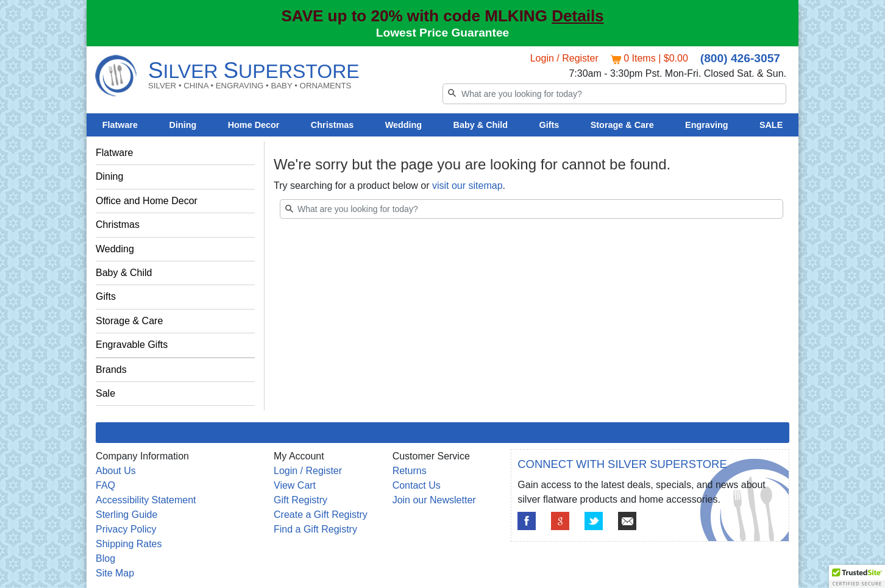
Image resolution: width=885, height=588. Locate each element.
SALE (771, 125)
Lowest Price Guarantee (443, 33)
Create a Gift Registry (321, 515)
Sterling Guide (126, 515)
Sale (105, 393)
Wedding (404, 125)
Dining (183, 125)
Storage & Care (622, 125)
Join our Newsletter (434, 500)
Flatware (120, 125)
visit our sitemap (467, 186)
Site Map (115, 573)
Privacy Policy (126, 529)
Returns (410, 471)
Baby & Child (481, 125)
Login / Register (564, 58)
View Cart (295, 485)
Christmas (332, 125)
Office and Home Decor (147, 201)
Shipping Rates (129, 544)
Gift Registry (300, 500)
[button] (857, 576)
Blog (105, 558)
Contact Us (417, 485)
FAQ (105, 485)
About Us (116, 471)
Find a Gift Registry (315, 529)
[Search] (614, 94)
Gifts (549, 125)
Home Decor (254, 125)
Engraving (706, 125)
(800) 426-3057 (740, 58)
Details (578, 16)
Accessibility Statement (146, 500)
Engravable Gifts (132, 345)
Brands (111, 370)
